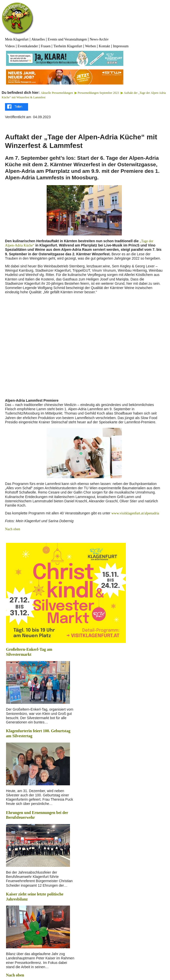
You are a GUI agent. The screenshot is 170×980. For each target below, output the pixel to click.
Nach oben (13, 529)
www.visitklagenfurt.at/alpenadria (135, 513)
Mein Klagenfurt (17, 39)
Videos (10, 46)
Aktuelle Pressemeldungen (57, 93)
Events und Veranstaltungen (67, 39)
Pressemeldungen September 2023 (98, 93)
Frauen (46, 46)
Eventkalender (28, 46)
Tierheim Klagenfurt (68, 46)
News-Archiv (99, 39)
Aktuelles (38, 39)
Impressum (121, 46)
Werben (90, 46)
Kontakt (104, 46)
